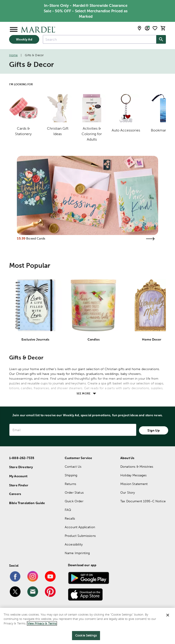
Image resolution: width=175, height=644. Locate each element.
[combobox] (100, 39)
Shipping (71, 475)
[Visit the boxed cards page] (150, 239)
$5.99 (21, 238)
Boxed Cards (36, 238)
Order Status (74, 492)
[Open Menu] (14, 30)
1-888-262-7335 (22, 458)
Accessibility (74, 544)
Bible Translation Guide (27, 503)
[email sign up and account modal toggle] (147, 28)
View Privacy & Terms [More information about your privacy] (42, 624)
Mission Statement (134, 484)
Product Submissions (80, 536)
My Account (18, 476)
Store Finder (19, 485)
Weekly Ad (24, 39)
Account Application (80, 527)
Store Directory (21, 467)
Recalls (70, 518)
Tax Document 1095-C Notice (143, 501)
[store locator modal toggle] (139, 28)
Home (13, 55)
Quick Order (74, 501)
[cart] (163, 28)
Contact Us (73, 467)
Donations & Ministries (137, 467)
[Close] (168, 615)
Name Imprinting (77, 553)
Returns (70, 484)
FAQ (68, 510)
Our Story (128, 492)
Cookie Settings (86, 636)
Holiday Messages (133, 475)
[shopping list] (155, 28)
